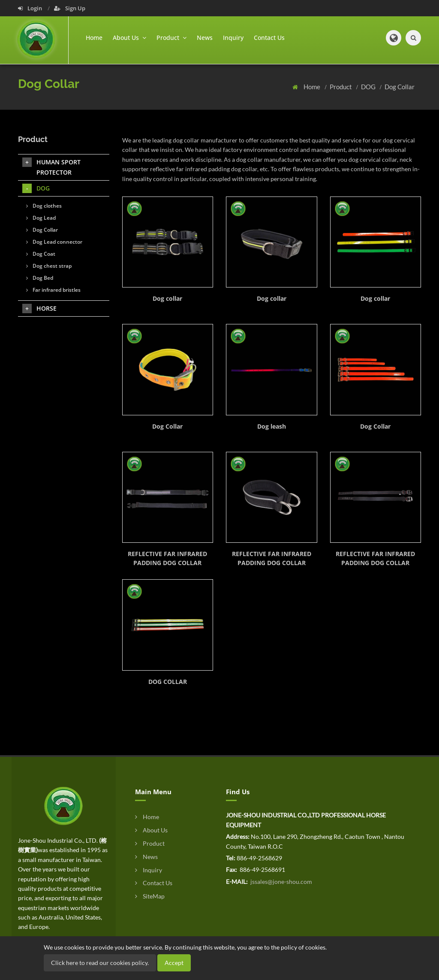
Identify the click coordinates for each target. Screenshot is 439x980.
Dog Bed (40, 278)
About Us (151, 830)
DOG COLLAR (168, 682)
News (205, 38)
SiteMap (150, 896)
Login (31, 8)
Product (341, 87)
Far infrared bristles (53, 290)
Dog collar (167, 298)
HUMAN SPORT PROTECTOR (51, 167)
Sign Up (70, 8)
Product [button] (171, 38)
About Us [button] (129, 38)
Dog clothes (44, 206)
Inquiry (233, 38)
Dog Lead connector (54, 242)
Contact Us (269, 38)
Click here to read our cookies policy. (100, 963)
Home (94, 38)
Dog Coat (41, 254)
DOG (369, 87)
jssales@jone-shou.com (281, 882)
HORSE (39, 309)
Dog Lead (41, 218)
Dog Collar (400, 87)
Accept (174, 963)
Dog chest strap (49, 266)
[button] (394, 38)
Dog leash (272, 426)
